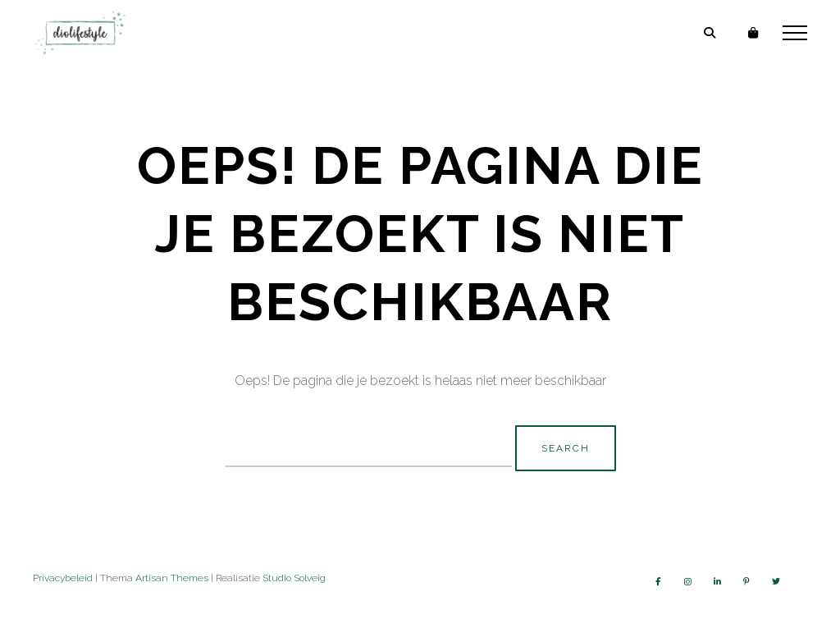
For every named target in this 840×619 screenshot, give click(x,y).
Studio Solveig (294, 578)
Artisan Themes (172, 578)
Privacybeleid (63, 578)
